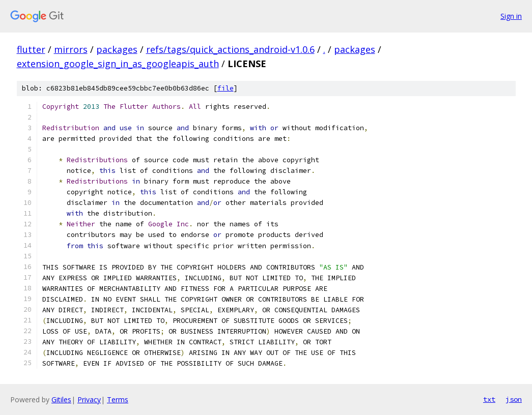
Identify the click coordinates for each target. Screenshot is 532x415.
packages (117, 49)
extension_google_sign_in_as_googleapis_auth (118, 64)
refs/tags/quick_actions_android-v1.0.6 (230, 49)
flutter (31, 49)
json (514, 399)
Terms (118, 399)
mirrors (71, 49)
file (226, 88)
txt (489, 399)
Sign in (511, 16)
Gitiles (61, 399)
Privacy (89, 399)
